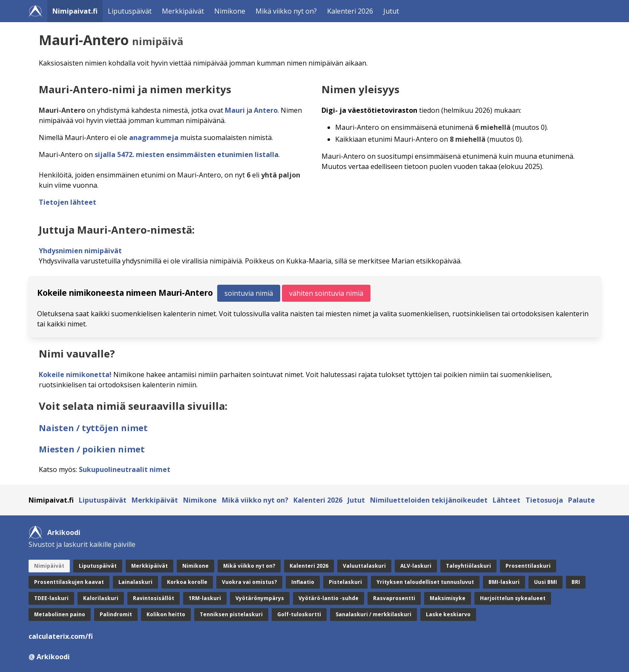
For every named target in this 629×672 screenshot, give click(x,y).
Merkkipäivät (183, 11)
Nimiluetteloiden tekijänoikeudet (429, 500)
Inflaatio (303, 582)
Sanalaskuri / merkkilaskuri (373, 614)
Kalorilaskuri (101, 598)
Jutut (391, 11)
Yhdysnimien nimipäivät (80, 251)
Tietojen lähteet (67, 202)
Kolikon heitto (166, 614)
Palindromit (116, 614)
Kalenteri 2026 (350, 11)
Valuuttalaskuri (364, 566)
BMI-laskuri (504, 582)
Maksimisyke (448, 598)
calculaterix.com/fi (61, 636)
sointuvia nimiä (249, 293)
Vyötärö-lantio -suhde (329, 598)
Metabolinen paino (60, 614)
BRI (576, 582)
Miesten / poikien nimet (92, 449)
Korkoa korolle (187, 582)
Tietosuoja (544, 500)
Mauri (235, 110)
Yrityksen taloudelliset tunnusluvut (425, 582)
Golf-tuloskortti (299, 614)
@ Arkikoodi (49, 657)
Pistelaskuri (345, 582)
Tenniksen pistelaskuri (231, 614)
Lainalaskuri (135, 582)
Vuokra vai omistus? (249, 582)
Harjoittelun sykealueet (513, 598)
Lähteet (507, 500)
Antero (266, 110)
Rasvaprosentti (394, 598)
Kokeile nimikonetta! (75, 375)
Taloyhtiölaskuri (468, 566)
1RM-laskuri (205, 598)
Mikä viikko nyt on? (286, 11)
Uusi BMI (546, 582)
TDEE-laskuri (51, 598)
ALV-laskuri (416, 566)
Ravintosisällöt (154, 598)
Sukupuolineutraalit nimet (125, 469)
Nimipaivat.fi (75, 11)
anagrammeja (154, 137)
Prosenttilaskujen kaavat (69, 582)
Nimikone (230, 11)
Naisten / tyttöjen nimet (93, 428)
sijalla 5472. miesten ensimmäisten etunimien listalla (187, 154)
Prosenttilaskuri (528, 566)
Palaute (582, 500)
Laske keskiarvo (448, 614)
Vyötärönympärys (260, 598)
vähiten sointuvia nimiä (326, 293)
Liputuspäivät (130, 11)
